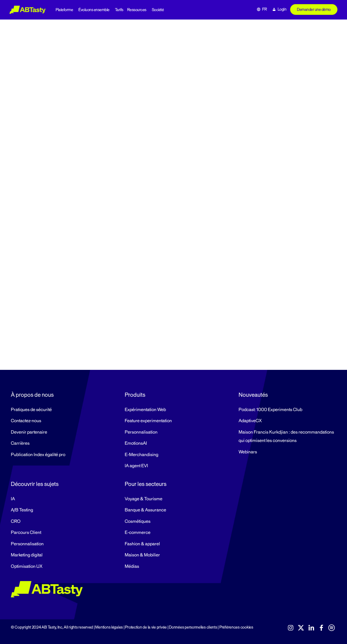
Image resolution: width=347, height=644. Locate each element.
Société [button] (158, 10)
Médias (132, 566)
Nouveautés (253, 395)
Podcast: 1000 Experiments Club (270, 410)
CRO (16, 521)
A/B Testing (22, 510)
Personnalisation (141, 432)
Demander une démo (314, 10)
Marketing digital (27, 555)
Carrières (20, 443)
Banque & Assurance (145, 510)
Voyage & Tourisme (144, 499)
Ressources (137, 10)
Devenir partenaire (29, 432)
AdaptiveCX (250, 421)
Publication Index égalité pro (38, 455)
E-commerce (138, 533)
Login (282, 9)
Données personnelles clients (193, 627)
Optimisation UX (27, 566)
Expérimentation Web (145, 410)
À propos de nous (32, 395)
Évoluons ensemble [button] (94, 10)
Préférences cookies (236, 627)
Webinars (248, 452)
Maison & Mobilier (142, 555)
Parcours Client (26, 533)
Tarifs (119, 10)
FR (264, 9)
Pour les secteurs (146, 484)
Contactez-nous (26, 421)
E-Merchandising (142, 455)
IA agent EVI (136, 466)
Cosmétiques (138, 521)
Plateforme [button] (64, 10)
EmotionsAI (136, 443)
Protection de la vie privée (146, 627)
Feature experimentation (148, 421)
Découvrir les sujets (35, 484)
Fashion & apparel (142, 544)
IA (13, 499)
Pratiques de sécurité (31, 410)
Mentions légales (109, 627)
